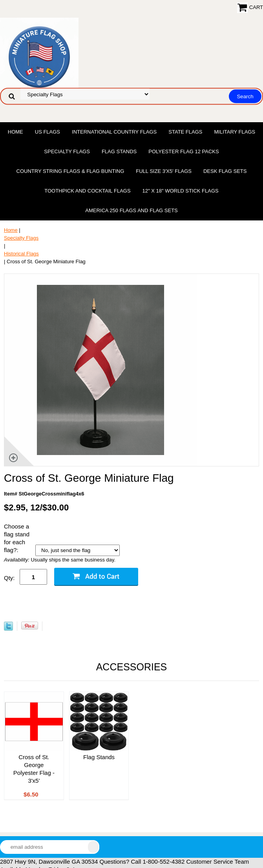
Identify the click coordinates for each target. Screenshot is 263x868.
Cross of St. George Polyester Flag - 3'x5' (34, 769)
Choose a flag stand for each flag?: (17, 538)
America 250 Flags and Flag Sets (131, 210)
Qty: (9, 578)
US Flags (47, 132)
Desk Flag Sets (225, 171)
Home (16, 132)
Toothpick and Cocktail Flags (87, 191)
